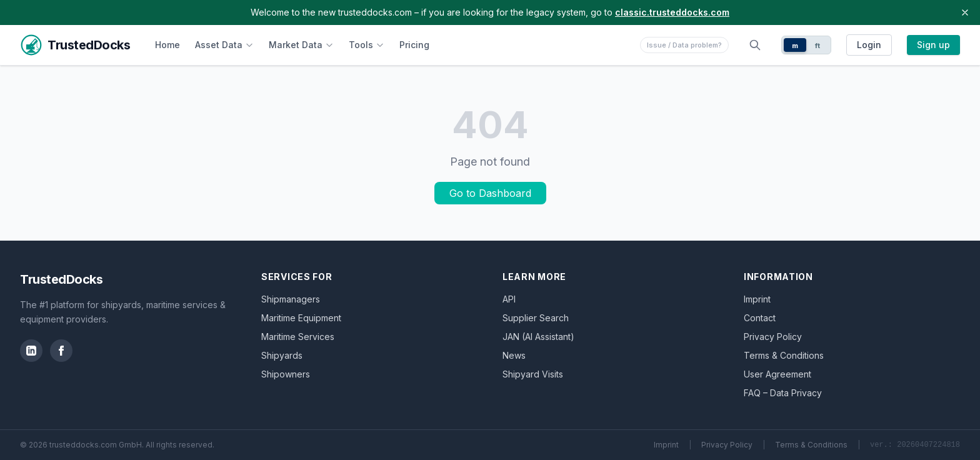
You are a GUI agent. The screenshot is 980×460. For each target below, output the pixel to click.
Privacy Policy (773, 337)
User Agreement (777, 374)
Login (869, 45)
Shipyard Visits (533, 374)
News (514, 355)
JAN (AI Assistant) (538, 337)
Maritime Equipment (301, 318)
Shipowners (286, 374)
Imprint (757, 299)
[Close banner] (965, 12)
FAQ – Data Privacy (783, 393)
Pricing (414, 45)
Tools (367, 45)
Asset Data (224, 45)
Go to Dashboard (490, 193)
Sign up (933, 45)
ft (818, 46)
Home (167, 45)
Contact (760, 318)
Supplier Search (536, 318)
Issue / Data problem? (684, 45)
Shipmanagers (291, 299)
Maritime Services (298, 337)
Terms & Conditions (784, 355)
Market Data (301, 45)
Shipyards (282, 355)
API (509, 299)
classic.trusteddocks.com (672, 12)
